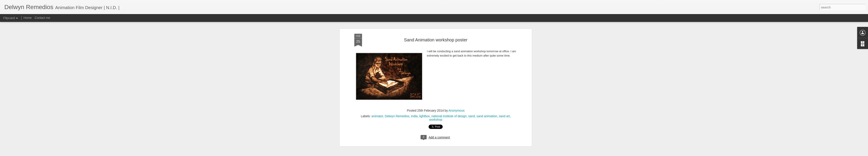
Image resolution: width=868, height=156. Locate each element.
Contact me (43, 18)
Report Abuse (460, 154)
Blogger (448, 154)
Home (27, 18)
